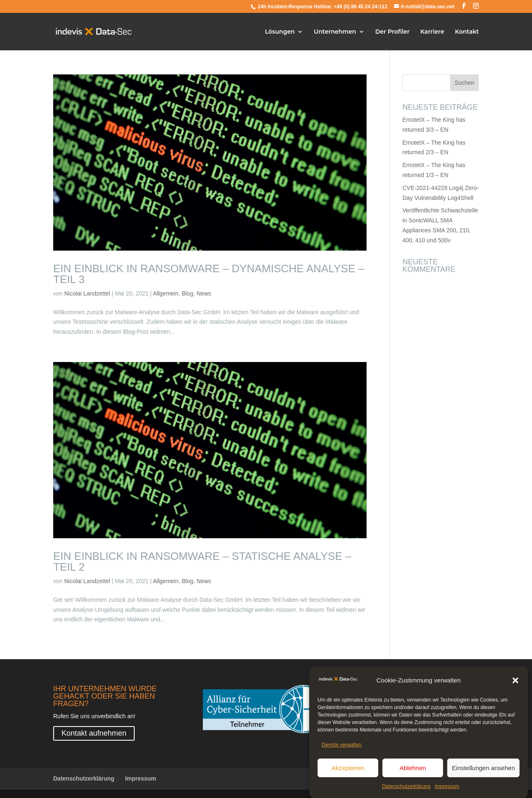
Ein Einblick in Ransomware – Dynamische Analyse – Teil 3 (209, 274)
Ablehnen (413, 769)
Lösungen (280, 32)
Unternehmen (335, 32)
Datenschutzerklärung (406, 788)
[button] (515, 682)
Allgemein (166, 293)
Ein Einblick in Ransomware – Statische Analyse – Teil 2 (202, 562)
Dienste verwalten (341, 746)
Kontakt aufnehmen (94, 733)
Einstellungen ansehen (483, 769)
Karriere (432, 32)
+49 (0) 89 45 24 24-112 (361, 7)
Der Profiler (393, 32)
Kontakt (467, 32)
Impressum (447, 788)
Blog (187, 293)
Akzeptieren (348, 769)
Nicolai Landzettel (87, 293)
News (204, 293)
